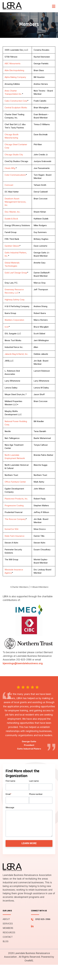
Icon (7, 327)
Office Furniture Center (15, 482)
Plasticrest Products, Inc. (16, 499)
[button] (54, 6)
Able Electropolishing (14, 70)
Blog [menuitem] (6, 941)
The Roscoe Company (15, 519)
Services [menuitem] (8, 924)
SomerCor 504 (11, 529)
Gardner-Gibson (12, 246)
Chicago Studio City (14, 155)
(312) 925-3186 (43, 919)
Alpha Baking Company (15, 77)
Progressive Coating (14, 505)
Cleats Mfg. (10, 168)
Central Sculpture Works (16, 108)
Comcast (9, 185)
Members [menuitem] (8, 928)
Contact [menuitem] (8, 937)
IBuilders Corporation (14, 320)
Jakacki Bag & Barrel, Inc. (16, 354)
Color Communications (15, 175)
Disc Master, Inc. (12, 212)
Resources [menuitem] (9, 933)
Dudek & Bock (11, 219)
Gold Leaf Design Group (16, 273)
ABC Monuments (13, 63)
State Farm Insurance (14, 536)
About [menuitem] (6, 919)
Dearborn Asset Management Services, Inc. (15, 202)
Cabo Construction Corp (16, 101)
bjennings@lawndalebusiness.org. (23, 663)
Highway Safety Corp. (15, 300)
